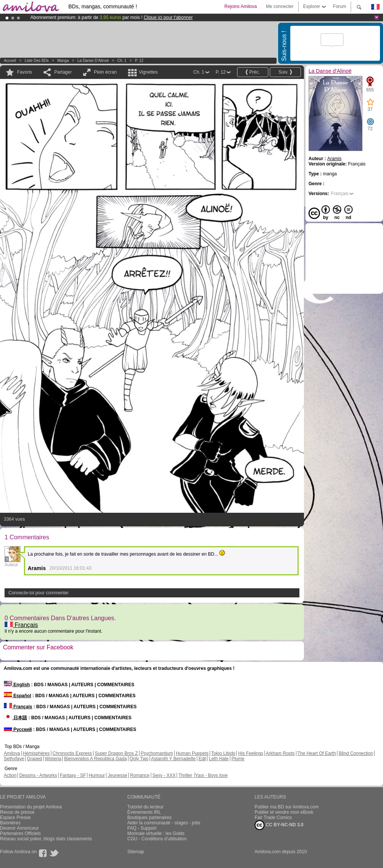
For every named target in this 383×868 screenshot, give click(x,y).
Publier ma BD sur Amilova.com (287, 807)
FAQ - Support (142, 828)
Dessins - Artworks (38, 775)
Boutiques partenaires (150, 818)
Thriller (186, 775)
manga (63, 61)
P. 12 (139, 61)
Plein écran (105, 72)
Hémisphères (36, 753)
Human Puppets (192, 753)
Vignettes (148, 72)
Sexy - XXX (164, 775)
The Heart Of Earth (317, 753)
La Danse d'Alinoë (93, 61)
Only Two (139, 759)
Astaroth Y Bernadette (173, 759)
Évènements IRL (144, 812)
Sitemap (136, 852)
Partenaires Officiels (20, 833)
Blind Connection (356, 753)
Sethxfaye (14, 759)
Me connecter (280, 6)
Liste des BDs (37, 61)
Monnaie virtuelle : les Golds (156, 833)
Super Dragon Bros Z (116, 753)
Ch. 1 (122, 61)
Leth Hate (219, 759)
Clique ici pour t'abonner (168, 17)
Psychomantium (157, 753)
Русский (18, 729)
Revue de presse (17, 812)
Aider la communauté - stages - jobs (164, 823)
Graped (35, 759)
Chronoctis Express (72, 753)
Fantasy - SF (73, 775)
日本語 (15, 718)
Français (21, 625)
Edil (202, 759)
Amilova (12, 753)
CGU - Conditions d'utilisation (157, 839)
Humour (97, 775)
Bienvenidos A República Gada (96, 759)
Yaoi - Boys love (211, 775)
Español (17, 696)
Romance (140, 775)
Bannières (10, 823)
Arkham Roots (280, 753)
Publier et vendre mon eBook (284, 812)
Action (10, 775)
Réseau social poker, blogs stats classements (46, 839)
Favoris (25, 72)
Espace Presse (15, 818)
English (17, 685)
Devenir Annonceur (19, 828)
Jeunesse (117, 775)
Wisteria (53, 759)
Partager (63, 72)
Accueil (10, 61)
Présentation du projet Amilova (31, 807)
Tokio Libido (223, 753)
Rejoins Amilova (241, 6)
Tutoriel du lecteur (146, 807)
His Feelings (251, 753)
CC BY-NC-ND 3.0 (279, 825)
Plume (238, 759)
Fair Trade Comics (273, 818)
